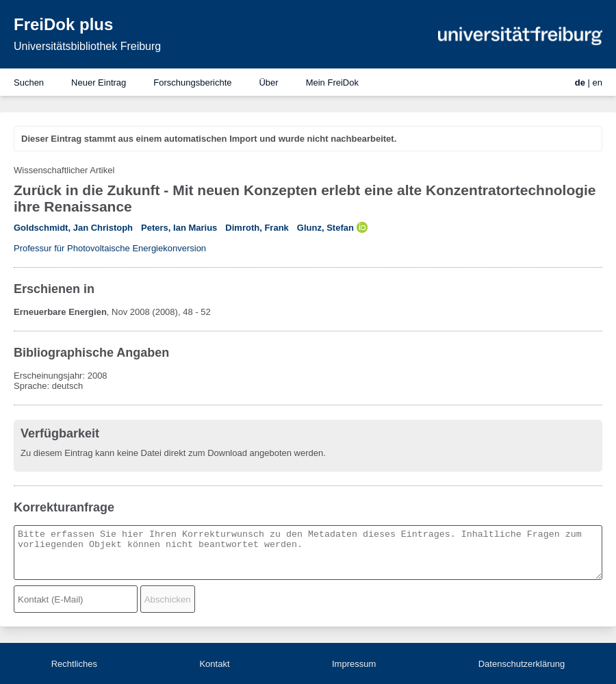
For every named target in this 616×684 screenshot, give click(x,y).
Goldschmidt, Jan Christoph (73, 228)
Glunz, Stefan (325, 228)
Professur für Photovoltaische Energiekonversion (110, 248)
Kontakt (214, 664)
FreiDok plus (63, 24)
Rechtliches (74, 664)
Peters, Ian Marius (179, 228)
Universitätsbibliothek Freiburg (87, 46)
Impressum (354, 664)
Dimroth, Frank (257, 228)
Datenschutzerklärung (522, 664)
